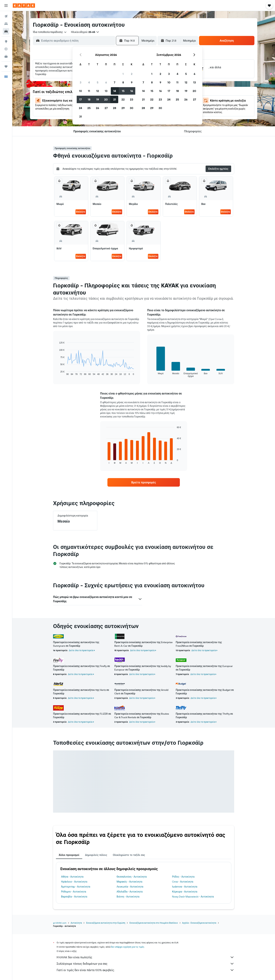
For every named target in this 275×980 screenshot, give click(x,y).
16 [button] (132, 91)
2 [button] (132, 74)
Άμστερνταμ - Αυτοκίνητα (76, 887)
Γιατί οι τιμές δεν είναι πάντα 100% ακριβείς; (145, 970)
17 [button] (80, 99)
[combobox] (50, 32)
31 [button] (81, 116)
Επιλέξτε (81, 212)
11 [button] (89, 91)
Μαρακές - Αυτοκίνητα (130, 882)
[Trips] (6, 67)
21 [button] (115, 99)
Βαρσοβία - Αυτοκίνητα (74, 897)
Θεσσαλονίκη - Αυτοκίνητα (132, 877)
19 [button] (98, 99)
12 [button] (98, 91)
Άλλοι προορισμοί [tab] (69, 855)
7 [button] (115, 82)
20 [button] (106, 99)
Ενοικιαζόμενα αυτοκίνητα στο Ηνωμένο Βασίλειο (154, 923)
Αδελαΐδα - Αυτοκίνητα (130, 892)
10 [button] (81, 91)
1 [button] (123, 74)
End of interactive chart (57, 373)
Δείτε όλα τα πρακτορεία (81, 650)
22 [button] (123, 99)
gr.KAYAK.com (60, 923)
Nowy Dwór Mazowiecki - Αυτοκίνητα (193, 897)
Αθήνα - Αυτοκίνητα (72, 877)
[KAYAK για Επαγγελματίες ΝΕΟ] (6, 56)
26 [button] (97, 108)
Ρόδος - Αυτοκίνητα (183, 877)
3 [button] (81, 82)
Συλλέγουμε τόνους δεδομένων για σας (145, 964)
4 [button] (89, 82)
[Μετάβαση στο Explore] (6, 41)
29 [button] (123, 108)
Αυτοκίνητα (76, 923)
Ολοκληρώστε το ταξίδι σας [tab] (129, 855)
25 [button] (89, 108)
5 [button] (98, 82)
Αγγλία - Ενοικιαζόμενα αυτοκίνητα (199, 923)
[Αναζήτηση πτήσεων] (6, 16)
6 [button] (106, 82)
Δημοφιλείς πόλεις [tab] (96, 855)
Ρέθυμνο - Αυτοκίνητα (74, 892)
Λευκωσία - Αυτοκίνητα (130, 887)
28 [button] (115, 108)
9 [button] (132, 82)
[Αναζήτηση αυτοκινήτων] (6, 31)
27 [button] (106, 108)
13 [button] (106, 91)
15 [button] (123, 91)
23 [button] (132, 99)
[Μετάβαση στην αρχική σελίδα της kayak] (24, 6)
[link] (144, 482)
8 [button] (123, 82)
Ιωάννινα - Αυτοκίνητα (185, 887)
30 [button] (132, 108)
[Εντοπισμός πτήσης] (6, 49)
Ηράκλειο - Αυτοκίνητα (74, 882)
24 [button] (80, 108)
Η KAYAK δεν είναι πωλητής (145, 957)
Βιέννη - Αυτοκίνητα (128, 897)
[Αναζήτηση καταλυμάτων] (6, 24)
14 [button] (115, 91)
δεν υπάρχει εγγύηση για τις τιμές (128, 947)
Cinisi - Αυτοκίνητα (183, 882)
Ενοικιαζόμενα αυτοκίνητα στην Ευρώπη (106, 923)
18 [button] (89, 99)
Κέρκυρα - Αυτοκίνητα (185, 892)
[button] (6, 6)
